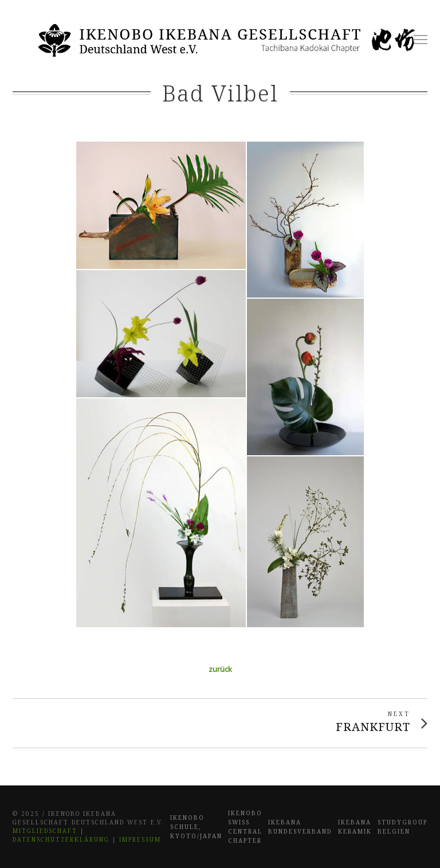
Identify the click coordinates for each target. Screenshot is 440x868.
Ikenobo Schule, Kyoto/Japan (196, 827)
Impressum (140, 839)
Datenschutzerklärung (61, 839)
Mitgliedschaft (45, 831)
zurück (220, 669)
